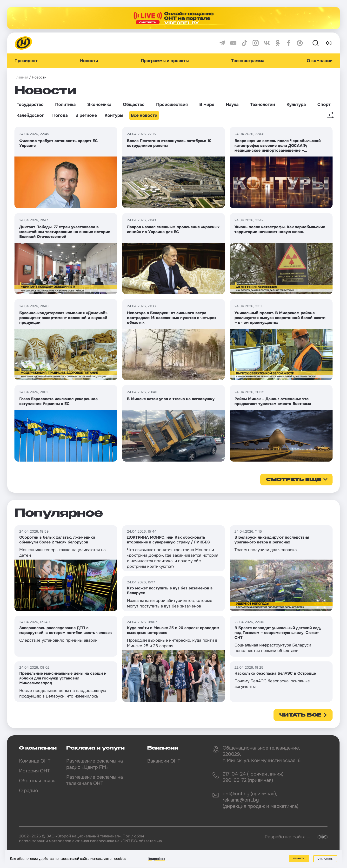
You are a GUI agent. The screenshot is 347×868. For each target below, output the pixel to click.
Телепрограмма (248, 61)
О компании (320, 61)
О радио (29, 791)
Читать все (300, 715)
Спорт (324, 104)
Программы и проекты (165, 61)
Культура (296, 104)
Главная (21, 77)
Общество (134, 104)
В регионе (86, 115)
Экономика (99, 104)
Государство (30, 104)
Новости (89, 61)
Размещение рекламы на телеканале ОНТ (95, 780)
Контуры (114, 115)
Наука (232, 104)
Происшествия (172, 104)
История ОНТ (34, 771)
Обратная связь (37, 781)
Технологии (263, 104)
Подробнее (156, 859)
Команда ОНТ (35, 761)
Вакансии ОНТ (164, 761)
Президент (26, 61)
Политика (65, 104)
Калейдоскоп (30, 115)
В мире (207, 104)
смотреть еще (294, 480)
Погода (60, 115)
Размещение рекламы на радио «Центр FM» (95, 764)
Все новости (144, 115)
